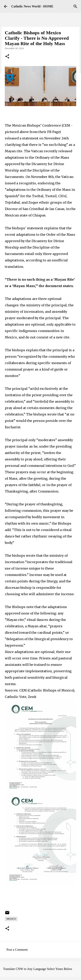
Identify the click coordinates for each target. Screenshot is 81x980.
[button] (7, 57)
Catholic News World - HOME (32, 6)
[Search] (75, 6)
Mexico (11, 919)
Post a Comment (17, 950)
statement (35, 228)
